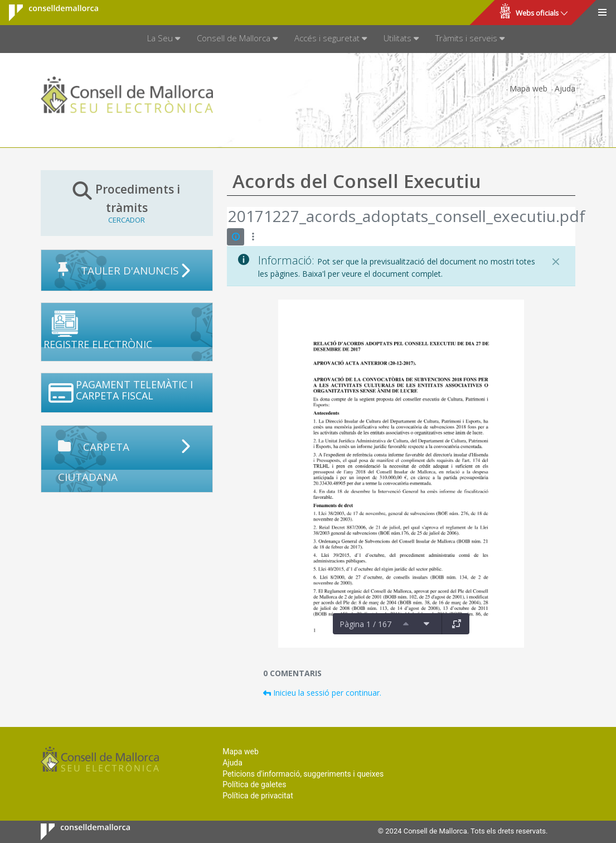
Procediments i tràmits (127, 203)
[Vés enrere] (227, 218)
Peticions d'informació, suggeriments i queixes (303, 774)
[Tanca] (556, 262)
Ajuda (565, 88)
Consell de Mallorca (47, 13)
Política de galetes (254, 784)
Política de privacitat (258, 796)
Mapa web (528, 88)
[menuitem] (164, 39)
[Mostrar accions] (253, 237)
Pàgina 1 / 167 (365, 624)
